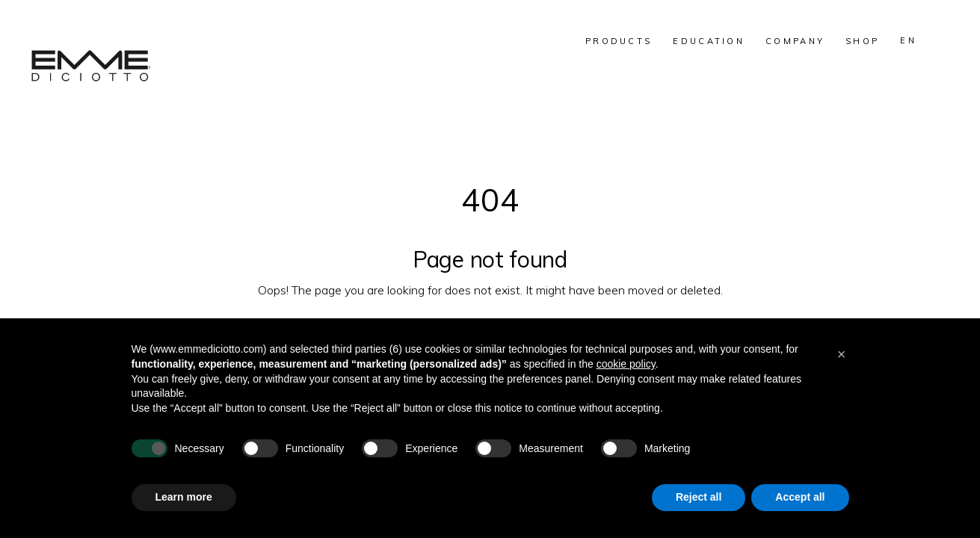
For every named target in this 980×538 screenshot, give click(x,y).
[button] (842, 354)
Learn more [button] (184, 497)
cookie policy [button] (626, 364)
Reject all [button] (699, 497)
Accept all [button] (800, 497)
